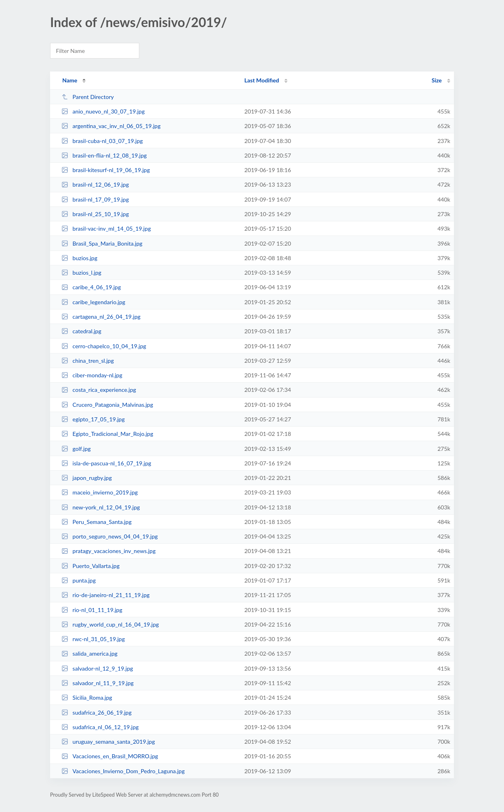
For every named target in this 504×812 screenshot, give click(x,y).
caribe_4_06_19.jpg (91, 287)
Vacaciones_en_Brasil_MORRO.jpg (110, 756)
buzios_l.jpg (81, 272)
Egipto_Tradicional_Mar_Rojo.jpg (107, 434)
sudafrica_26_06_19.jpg (97, 712)
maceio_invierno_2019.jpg (100, 492)
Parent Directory (88, 97)
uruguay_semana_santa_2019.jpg (108, 742)
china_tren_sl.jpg (88, 361)
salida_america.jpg (89, 653)
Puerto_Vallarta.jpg (90, 566)
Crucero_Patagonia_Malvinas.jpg (107, 405)
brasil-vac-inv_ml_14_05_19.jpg (106, 228)
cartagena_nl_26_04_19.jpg (101, 317)
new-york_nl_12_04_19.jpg (101, 507)
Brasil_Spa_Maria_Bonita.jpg (102, 243)
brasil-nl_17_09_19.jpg (95, 199)
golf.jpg (76, 449)
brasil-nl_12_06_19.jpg (95, 184)
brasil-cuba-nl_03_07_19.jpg (102, 141)
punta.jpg (79, 580)
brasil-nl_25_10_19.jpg (95, 214)
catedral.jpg (81, 331)
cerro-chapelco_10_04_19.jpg (104, 346)
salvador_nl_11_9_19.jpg (98, 683)
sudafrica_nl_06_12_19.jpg (100, 727)
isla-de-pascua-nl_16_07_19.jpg (106, 463)
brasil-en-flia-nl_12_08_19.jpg (104, 155)
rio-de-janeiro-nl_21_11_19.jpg (105, 595)
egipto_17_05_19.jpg (93, 419)
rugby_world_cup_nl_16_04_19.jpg (110, 624)
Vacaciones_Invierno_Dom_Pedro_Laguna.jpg (123, 771)
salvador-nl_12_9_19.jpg (97, 668)
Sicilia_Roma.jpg (87, 697)
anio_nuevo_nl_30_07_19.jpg (103, 111)
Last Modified (262, 80)
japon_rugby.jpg (87, 478)
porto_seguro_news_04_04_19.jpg (109, 536)
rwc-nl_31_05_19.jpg (93, 639)
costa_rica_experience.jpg (99, 390)
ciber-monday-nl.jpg (92, 375)
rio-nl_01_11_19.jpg (92, 610)
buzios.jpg (79, 258)
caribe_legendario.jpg (93, 302)
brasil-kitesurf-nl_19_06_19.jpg (106, 170)
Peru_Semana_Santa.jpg (97, 522)
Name (70, 80)
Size (437, 80)
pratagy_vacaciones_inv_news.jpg (108, 551)
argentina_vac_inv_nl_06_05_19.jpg (111, 126)
